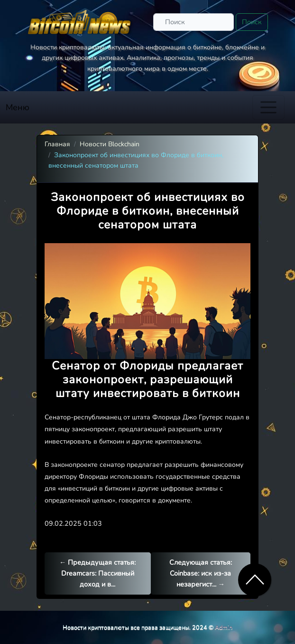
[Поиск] (194, 22)
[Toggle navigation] (268, 107)
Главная (57, 144)
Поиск (252, 22)
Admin (224, 627)
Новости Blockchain (110, 144)
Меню (18, 107)
